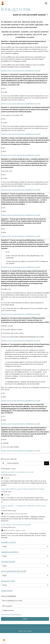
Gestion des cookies (25, 631)
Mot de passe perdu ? (16, 615)
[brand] (3, 3)
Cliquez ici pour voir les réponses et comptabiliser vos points (21, 71)
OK (47, 463)
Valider (25, 619)
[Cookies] (4, 640)
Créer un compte (5, 615)
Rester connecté (9, 610)
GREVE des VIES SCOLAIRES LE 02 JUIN (17, 472)
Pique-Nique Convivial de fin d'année (16, 525)
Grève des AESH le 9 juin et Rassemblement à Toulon (23, 489)
